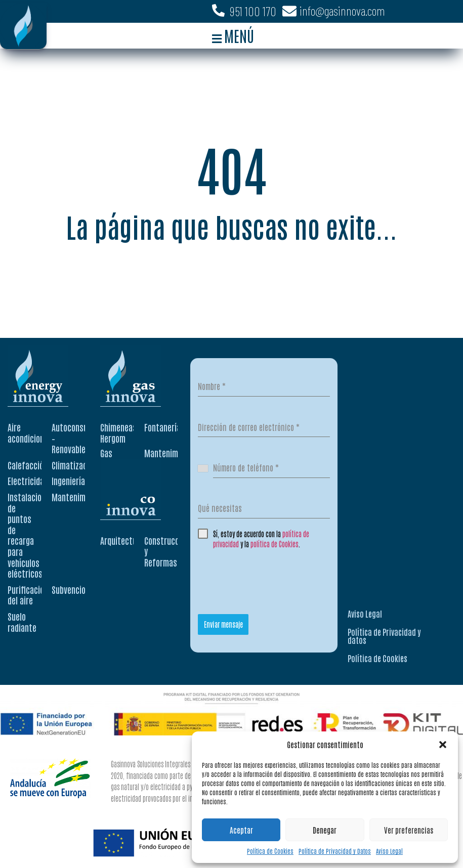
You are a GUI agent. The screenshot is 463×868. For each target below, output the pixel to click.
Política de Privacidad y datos (384, 636)
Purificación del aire (28, 595)
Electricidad (28, 481)
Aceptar (241, 830)
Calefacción (28, 465)
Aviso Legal (389, 851)
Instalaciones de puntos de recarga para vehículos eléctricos (31, 535)
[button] (443, 745)
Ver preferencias (409, 830)
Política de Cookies (270, 851)
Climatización (74, 465)
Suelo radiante (22, 622)
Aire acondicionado (32, 432)
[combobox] (206, 468)
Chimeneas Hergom (118, 432)
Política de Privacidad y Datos (335, 851)
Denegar (325, 830)
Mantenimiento (77, 497)
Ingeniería (68, 481)
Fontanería (162, 427)
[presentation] (275, 579)
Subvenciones (75, 589)
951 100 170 (253, 11)
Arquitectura (122, 540)
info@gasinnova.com (342, 11)
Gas (106, 453)
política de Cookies (275, 544)
